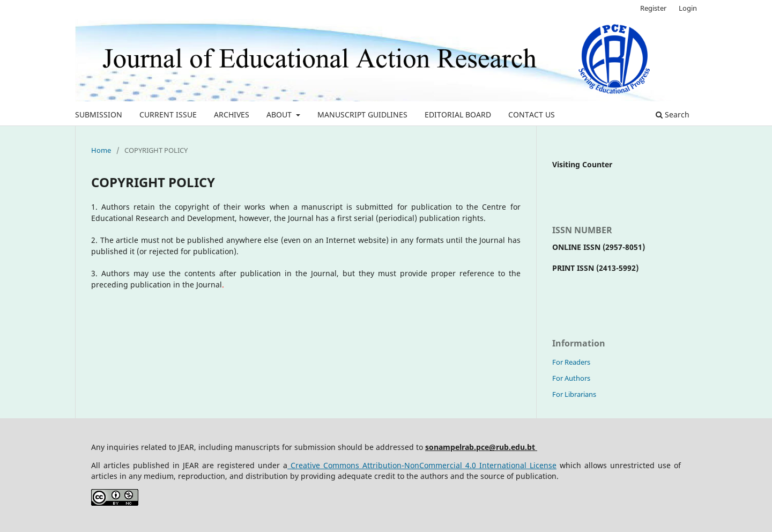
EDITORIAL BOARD (458, 114)
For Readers (571, 362)
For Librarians (574, 394)
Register (653, 8)
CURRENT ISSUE (168, 114)
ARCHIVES (232, 114)
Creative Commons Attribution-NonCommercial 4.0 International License (422, 465)
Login (688, 8)
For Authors (571, 378)
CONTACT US (532, 114)
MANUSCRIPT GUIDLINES (362, 114)
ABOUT (280, 114)
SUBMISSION (99, 114)
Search (673, 114)
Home (101, 150)
